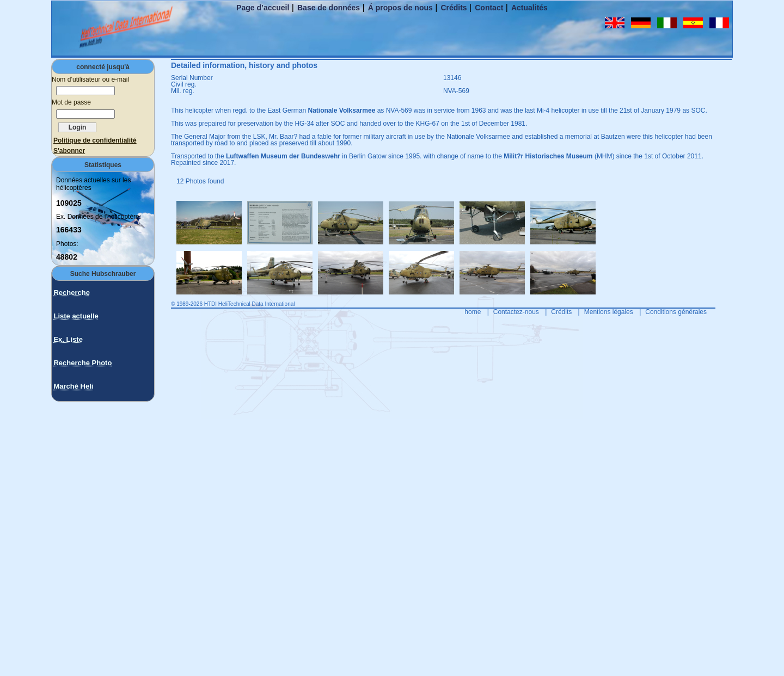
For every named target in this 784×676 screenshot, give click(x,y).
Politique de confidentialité (95, 140)
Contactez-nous (516, 312)
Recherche (71, 293)
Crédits (454, 8)
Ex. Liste (68, 339)
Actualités (529, 8)
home (473, 312)
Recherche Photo (82, 363)
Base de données (329, 8)
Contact (489, 8)
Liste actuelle (76, 316)
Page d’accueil (263, 8)
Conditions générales (676, 312)
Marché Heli (73, 386)
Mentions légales (609, 312)
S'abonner (69, 151)
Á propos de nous (400, 8)
